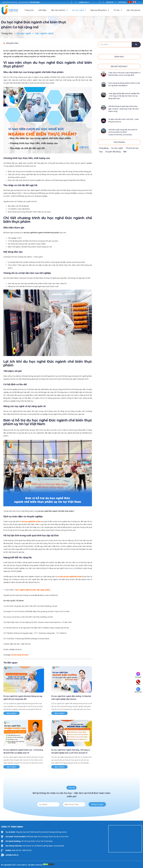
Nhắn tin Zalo (138, 690)
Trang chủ (29, 10)
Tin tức (118, 10)
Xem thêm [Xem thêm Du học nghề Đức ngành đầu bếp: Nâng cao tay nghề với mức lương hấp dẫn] (12, 713)
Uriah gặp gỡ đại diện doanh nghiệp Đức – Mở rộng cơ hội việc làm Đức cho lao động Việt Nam (124, 96)
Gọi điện (138, 682)
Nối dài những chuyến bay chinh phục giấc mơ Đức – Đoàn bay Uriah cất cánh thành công (124, 109)
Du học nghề (79, 10)
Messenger (138, 675)
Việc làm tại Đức (59, 10)
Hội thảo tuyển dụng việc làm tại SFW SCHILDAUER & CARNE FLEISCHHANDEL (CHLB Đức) (123, 132)
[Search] (136, 45)
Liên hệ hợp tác (133, 10)
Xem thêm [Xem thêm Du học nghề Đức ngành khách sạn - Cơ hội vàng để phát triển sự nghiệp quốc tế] (12, 767)
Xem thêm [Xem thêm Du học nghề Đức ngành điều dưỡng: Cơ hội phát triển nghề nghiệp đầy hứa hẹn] (59, 713)
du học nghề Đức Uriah (31, 521)
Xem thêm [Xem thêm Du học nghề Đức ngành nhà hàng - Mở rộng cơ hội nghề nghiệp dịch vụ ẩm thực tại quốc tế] (59, 767)
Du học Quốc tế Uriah (20, 655)
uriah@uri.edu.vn (12, 855)
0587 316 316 (122, 2)
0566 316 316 (110, 2)
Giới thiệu (42, 10)
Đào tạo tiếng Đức (100, 10)
